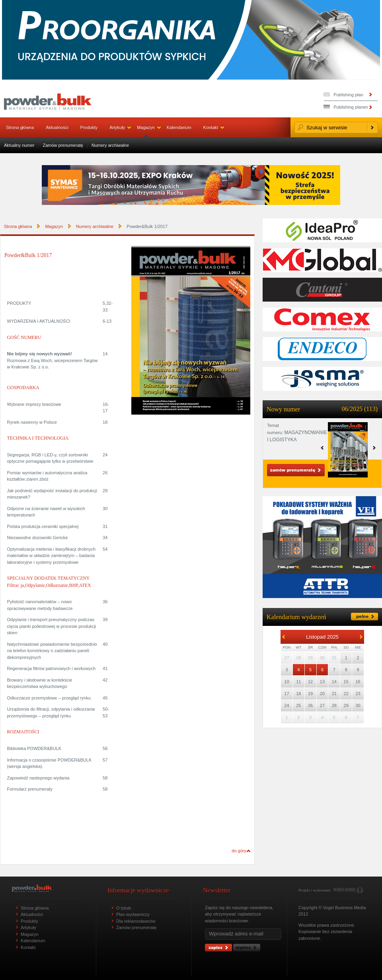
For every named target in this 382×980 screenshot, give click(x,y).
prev (374, 448)
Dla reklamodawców (136, 921)
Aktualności (57, 127)
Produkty (89, 127)
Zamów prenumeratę (63, 145)
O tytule (124, 908)
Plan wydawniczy (133, 914)
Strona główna (20, 127)
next (322, 448)
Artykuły (117, 127)
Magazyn (146, 127)
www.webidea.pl (348, 891)
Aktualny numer (19, 145)
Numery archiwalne (110, 145)
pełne (364, 617)
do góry (239, 851)
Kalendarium (179, 127)
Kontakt (211, 127)
